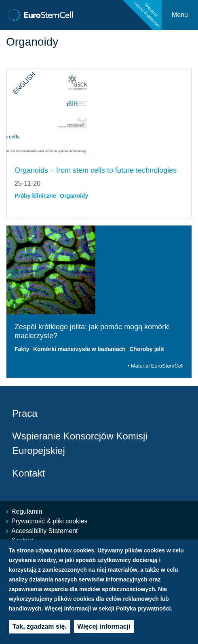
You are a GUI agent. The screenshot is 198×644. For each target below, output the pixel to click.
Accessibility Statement (45, 531)
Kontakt (28, 473)
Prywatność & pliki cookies (49, 521)
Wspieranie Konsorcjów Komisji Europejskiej (80, 443)
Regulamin (27, 511)
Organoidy (74, 196)
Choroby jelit (147, 349)
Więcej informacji (104, 628)
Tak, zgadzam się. (40, 628)
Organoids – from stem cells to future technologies (96, 170)
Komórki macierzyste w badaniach (79, 349)
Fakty (22, 349)
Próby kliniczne (35, 196)
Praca (25, 413)
